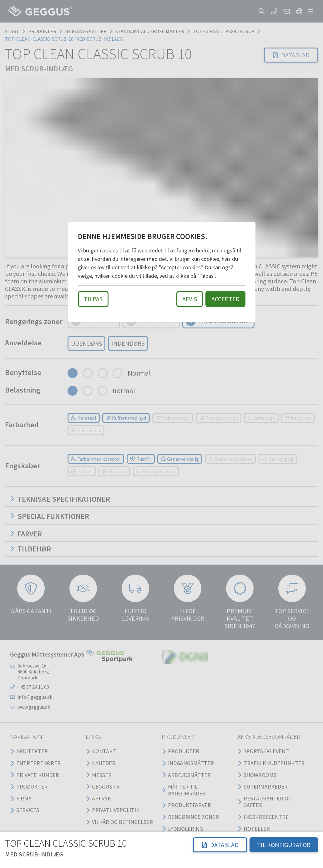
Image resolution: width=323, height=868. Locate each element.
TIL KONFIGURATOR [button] (284, 845)
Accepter (225, 299)
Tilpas (93, 299)
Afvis (190, 299)
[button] (220, 845)
